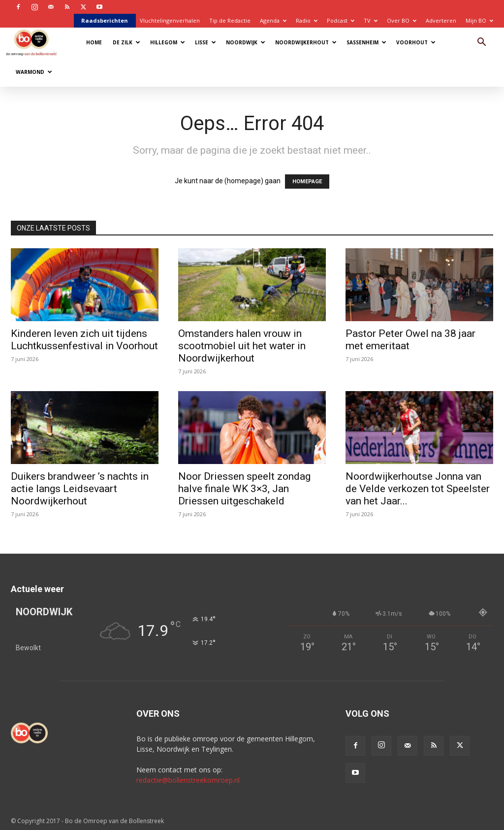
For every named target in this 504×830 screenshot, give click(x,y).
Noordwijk (246, 42)
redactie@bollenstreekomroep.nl (188, 780)
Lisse (205, 42)
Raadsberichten (105, 20)
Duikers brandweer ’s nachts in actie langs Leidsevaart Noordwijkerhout (80, 489)
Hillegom (168, 42)
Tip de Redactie (230, 20)
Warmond (34, 72)
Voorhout (416, 42)
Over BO (402, 20)
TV (371, 20)
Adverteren (441, 20)
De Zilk (126, 42)
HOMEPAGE (307, 182)
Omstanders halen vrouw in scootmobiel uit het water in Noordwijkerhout (242, 346)
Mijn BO (479, 20)
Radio (307, 20)
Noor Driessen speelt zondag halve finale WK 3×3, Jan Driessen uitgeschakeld (244, 489)
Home (94, 42)
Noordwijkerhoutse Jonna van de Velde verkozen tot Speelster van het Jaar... (418, 489)
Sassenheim (366, 42)
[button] (481, 43)
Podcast (341, 20)
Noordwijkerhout (306, 42)
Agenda (273, 20)
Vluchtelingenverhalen (170, 20)
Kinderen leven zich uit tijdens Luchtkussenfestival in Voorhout (84, 340)
